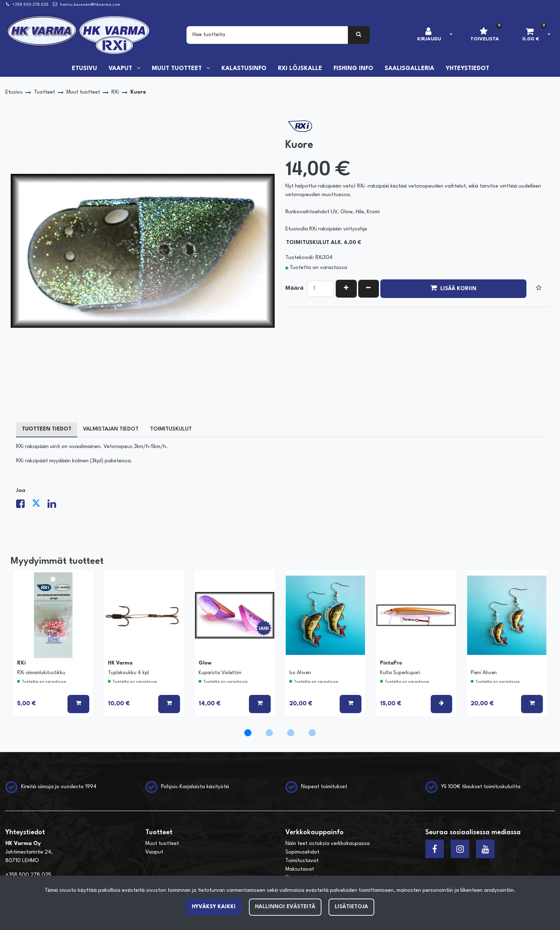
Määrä (294, 289)
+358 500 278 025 (30, 5)
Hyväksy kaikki (214, 907)
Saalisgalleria (409, 69)
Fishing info (353, 69)
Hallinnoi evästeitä (285, 907)
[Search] (267, 35)
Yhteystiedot (467, 69)
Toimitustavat (302, 861)
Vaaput (121, 69)
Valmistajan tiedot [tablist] (111, 429)
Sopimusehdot (302, 852)
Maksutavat (300, 869)
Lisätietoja (351, 907)
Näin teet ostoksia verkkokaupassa (327, 844)
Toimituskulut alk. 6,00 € (324, 243)
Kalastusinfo (244, 69)
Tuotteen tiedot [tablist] (47, 429)
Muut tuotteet (178, 69)
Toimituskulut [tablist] (171, 429)
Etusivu (84, 69)
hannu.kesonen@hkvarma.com (90, 5)
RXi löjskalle (300, 69)
